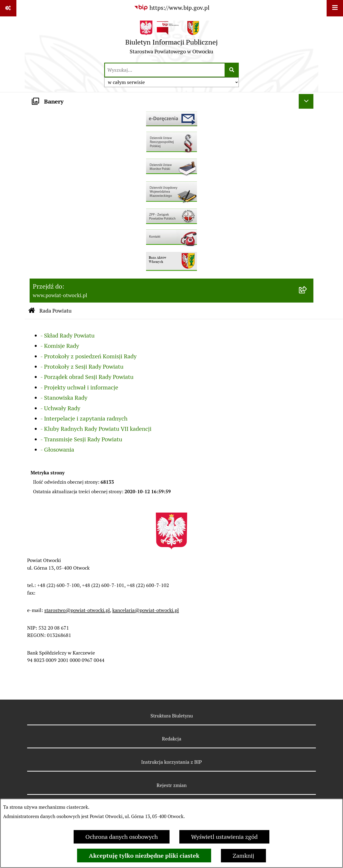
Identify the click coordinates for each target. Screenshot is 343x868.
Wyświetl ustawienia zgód (224, 837)
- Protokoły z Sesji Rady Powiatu (82, 367)
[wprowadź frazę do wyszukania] (165, 70)
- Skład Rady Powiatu (68, 335)
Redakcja (172, 739)
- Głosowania (57, 450)
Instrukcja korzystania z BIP (171, 762)
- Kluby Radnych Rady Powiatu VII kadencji (96, 429)
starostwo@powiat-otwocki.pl (77, 610)
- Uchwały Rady (60, 408)
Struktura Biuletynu (172, 716)
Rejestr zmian (172, 785)
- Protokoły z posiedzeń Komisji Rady (88, 356)
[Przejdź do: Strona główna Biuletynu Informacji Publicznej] (32, 311)
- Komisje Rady (60, 346)
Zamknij (243, 856)
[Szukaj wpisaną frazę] (232, 70)
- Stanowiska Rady (64, 398)
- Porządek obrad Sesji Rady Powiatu (87, 377)
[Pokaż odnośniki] (8, 8)
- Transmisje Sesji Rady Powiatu (81, 439)
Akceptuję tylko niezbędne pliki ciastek (144, 856)
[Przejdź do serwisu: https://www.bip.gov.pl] (172, 8)
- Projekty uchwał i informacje (79, 387)
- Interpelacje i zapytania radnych (84, 418)
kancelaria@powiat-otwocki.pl (146, 610)
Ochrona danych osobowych (122, 837)
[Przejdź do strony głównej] (171, 39)
